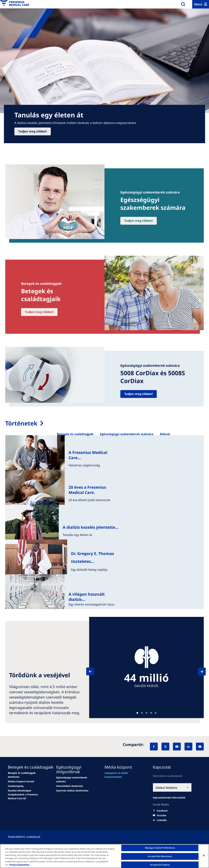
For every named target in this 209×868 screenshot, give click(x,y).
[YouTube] (177, 747)
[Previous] (93, 671)
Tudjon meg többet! (33, 131)
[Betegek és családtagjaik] (75, 434)
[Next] (199, 672)
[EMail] (200, 747)
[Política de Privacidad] (28, 837)
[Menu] (201, 4)
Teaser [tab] (137, 713)
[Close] (204, 856)
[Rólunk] (165, 434)
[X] (165, 747)
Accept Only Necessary (160, 856)
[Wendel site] (27, 775)
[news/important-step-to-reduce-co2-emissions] (21, 781)
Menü (198, 4)
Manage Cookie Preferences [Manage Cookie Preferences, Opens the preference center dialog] (160, 848)
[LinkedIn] (188, 747)
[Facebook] (154, 747)
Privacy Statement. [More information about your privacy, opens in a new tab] (20, 865)
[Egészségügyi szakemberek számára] (127, 434)
